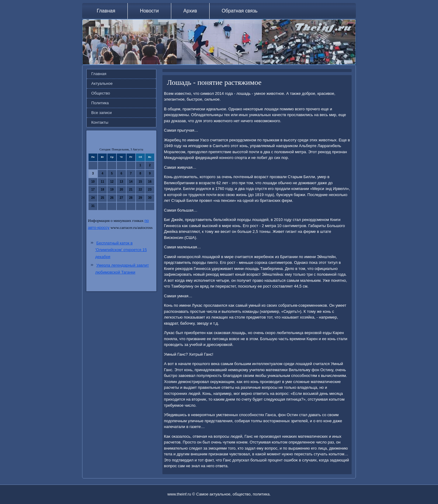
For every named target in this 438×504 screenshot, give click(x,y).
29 (140, 198)
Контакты (100, 122)
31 (93, 206)
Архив (190, 11)
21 (131, 190)
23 (150, 190)
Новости (149, 11)
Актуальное (102, 83)
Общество (101, 93)
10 (93, 182)
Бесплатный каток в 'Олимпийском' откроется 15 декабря (121, 250)
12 (112, 182)
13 (121, 182)
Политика (100, 103)
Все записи (101, 113)
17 (93, 190)
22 (140, 190)
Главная (106, 11)
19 (112, 190)
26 (112, 198)
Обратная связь (240, 11)
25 (102, 198)
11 (102, 182)
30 (150, 198)
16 (150, 182)
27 (121, 198)
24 (93, 198)
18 (102, 190)
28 (131, 198)
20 (121, 190)
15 (140, 182)
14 (131, 182)
